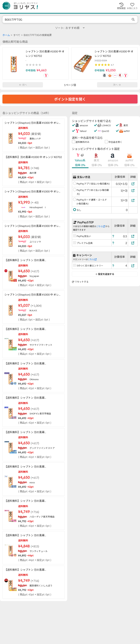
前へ (23, 85)
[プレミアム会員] (133, 243)
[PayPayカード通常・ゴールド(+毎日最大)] (133, 200)
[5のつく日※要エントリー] (133, 266)
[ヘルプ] (113, 236)
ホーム (6, 35)
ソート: (70, 28)
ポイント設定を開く (70, 99)
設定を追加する (105, 274)
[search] (133, 19)
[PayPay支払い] (133, 236)
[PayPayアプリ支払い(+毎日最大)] (133, 184)
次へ (117, 85)
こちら (101, 226)
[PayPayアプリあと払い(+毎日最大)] (133, 190)
